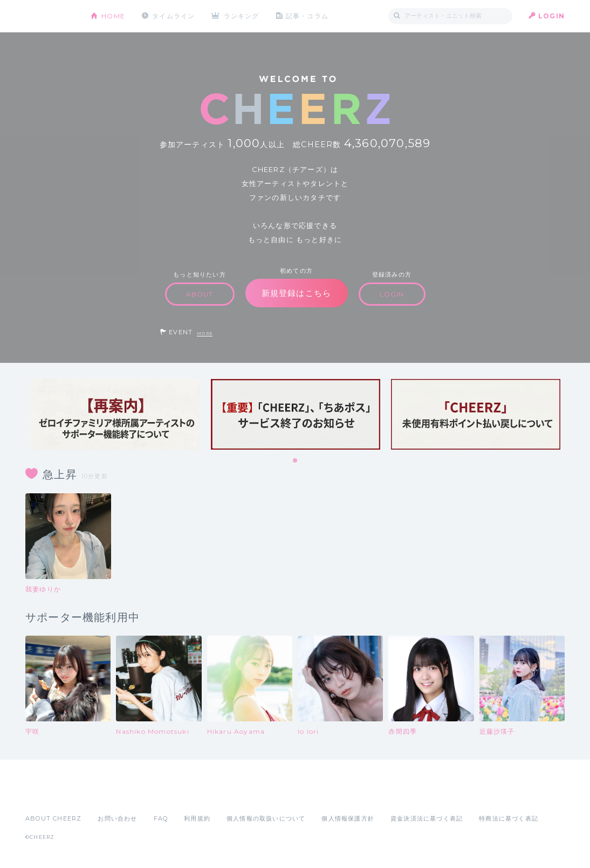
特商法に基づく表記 (509, 818)
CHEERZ (50, 16)
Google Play (107, 795)
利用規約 (197, 818)
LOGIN (551, 16)
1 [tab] (296, 461)
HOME (113, 16)
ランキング (242, 16)
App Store (50, 795)
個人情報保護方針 (348, 818)
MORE (205, 333)
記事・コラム (307, 16)
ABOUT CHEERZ (53, 818)
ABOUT (200, 294)
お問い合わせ (117, 818)
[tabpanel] (115, 414)
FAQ (161, 818)
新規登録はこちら (297, 293)
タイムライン (173, 16)
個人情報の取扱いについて (266, 818)
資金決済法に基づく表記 (427, 818)
